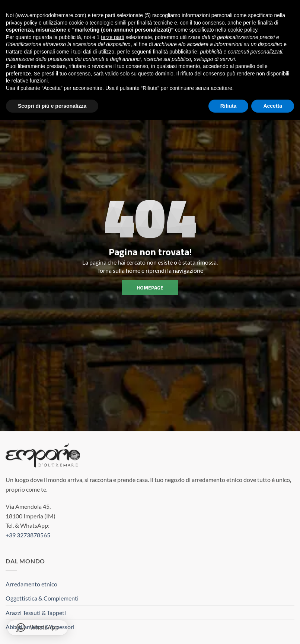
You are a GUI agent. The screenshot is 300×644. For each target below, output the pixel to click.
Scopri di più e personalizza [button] (52, 105)
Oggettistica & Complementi (42, 598)
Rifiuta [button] (229, 105)
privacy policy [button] (22, 22)
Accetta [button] (273, 105)
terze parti (112, 36)
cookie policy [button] (242, 29)
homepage (150, 287)
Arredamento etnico (31, 584)
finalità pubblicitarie (175, 51)
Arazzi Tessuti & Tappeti (36, 613)
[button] (38, 628)
